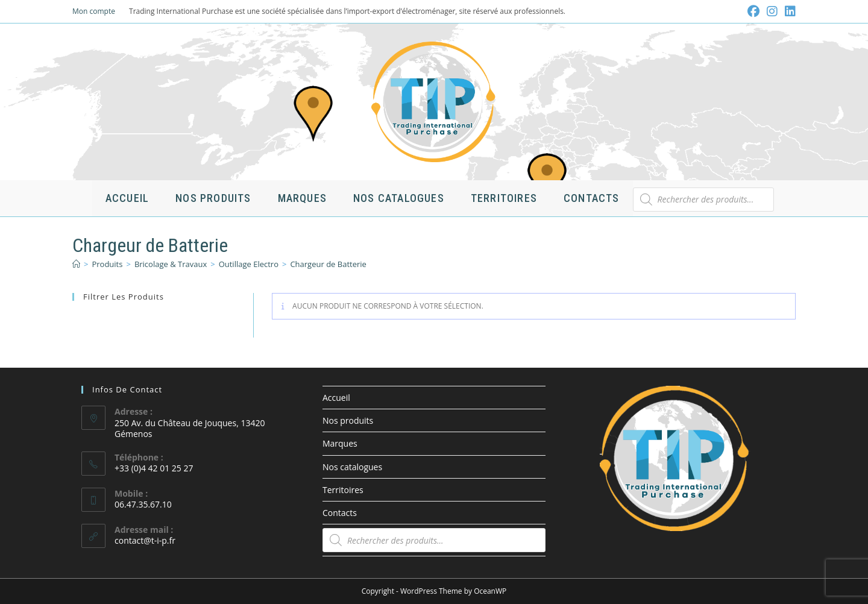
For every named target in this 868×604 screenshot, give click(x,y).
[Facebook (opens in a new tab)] (753, 11)
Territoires (343, 490)
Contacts (340, 513)
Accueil (336, 398)
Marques (340, 443)
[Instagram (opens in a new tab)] (772, 11)
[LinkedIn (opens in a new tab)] (788, 11)
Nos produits (348, 420)
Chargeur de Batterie (328, 264)
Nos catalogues (352, 467)
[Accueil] (76, 264)
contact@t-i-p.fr (145, 540)
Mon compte (94, 11)
